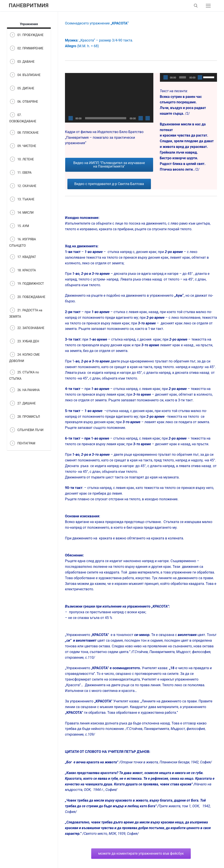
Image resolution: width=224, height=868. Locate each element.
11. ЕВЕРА (20, 173)
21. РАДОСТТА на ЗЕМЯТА (26, 313)
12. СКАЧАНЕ (23, 186)
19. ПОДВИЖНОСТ (27, 284)
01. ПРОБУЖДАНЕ (26, 35)
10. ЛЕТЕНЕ (22, 160)
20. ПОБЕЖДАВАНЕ (27, 297)
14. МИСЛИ (21, 213)
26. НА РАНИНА (24, 390)
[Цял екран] (148, 118)
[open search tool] (196, 6)
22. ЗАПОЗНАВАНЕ (27, 328)
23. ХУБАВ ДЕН (24, 342)
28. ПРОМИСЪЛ (25, 417)
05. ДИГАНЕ (22, 89)
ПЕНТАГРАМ (22, 444)
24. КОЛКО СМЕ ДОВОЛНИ (24, 357)
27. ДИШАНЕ (22, 404)
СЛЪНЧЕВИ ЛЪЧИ (26, 430)
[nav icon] (208, 6)
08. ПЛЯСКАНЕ (24, 133)
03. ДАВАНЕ (22, 62)
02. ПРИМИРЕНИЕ (26, 49)
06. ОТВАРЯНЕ (24, 102)
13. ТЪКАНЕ (22, 200)
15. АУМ (19, 226)
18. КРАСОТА (23, 271)
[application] (109, 98)
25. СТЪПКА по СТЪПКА (24, 375)
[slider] (183, 77)
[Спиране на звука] (141, 118)
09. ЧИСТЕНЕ (23, 146)
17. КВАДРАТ (23, 257)
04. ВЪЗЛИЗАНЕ (25, 75)
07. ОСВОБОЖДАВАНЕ (23, 117)
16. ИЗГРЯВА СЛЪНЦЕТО (23, 242)
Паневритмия (29, 5)
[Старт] (71, 118)
